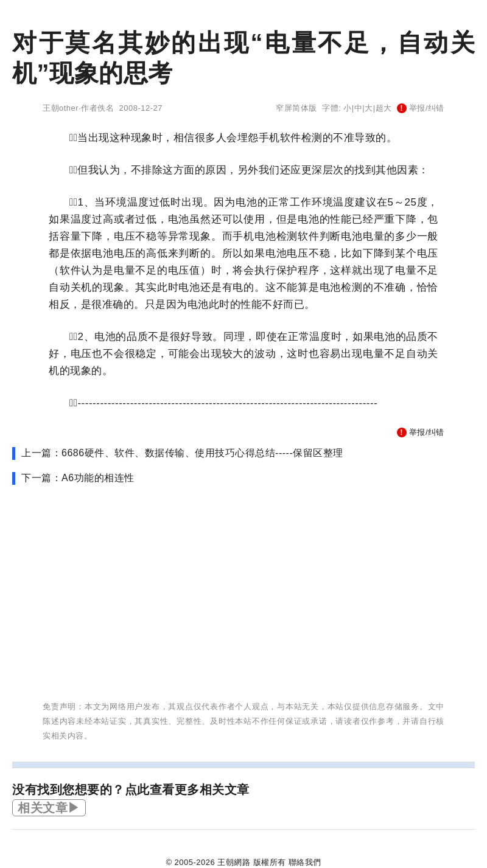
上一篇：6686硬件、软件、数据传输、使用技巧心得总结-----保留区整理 (182, 453)
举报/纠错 (421, 108)
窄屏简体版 (296, 108)
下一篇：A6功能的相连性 (78, 478)
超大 (384, 108)
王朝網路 (234, 862)
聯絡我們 (305, 862)
